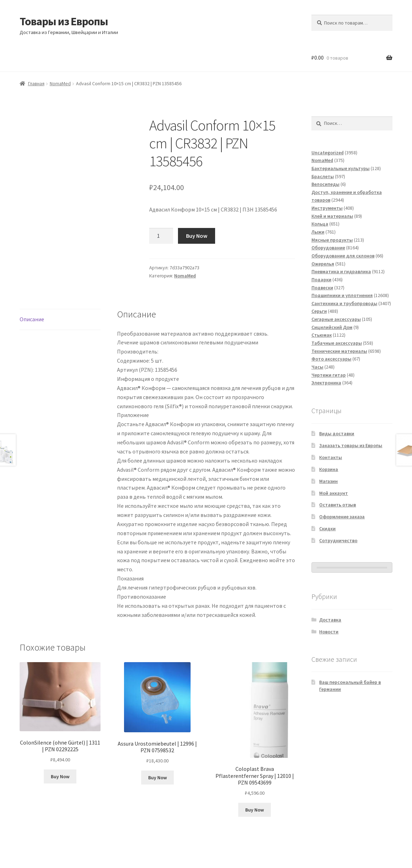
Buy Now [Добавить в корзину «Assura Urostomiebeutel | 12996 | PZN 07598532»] (157, 778)
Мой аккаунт (334, 493)
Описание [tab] (32, 319)
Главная (36, 83)
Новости (329, 632)
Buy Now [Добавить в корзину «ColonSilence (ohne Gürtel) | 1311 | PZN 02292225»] (60, 776)
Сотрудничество (338, 540)
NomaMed (60, 83)
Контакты (331, 457)
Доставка (330, 620)
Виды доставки (337, 433)
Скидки (327, 529)
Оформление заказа (342, 517)
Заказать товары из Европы (351, 445)
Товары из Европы (64, 21)
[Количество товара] (161, 236)
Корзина (329, 469)
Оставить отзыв (338, 505)
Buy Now (197, 236)
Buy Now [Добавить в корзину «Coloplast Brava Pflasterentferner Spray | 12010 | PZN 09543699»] (255, 810)
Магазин (328, 481)
